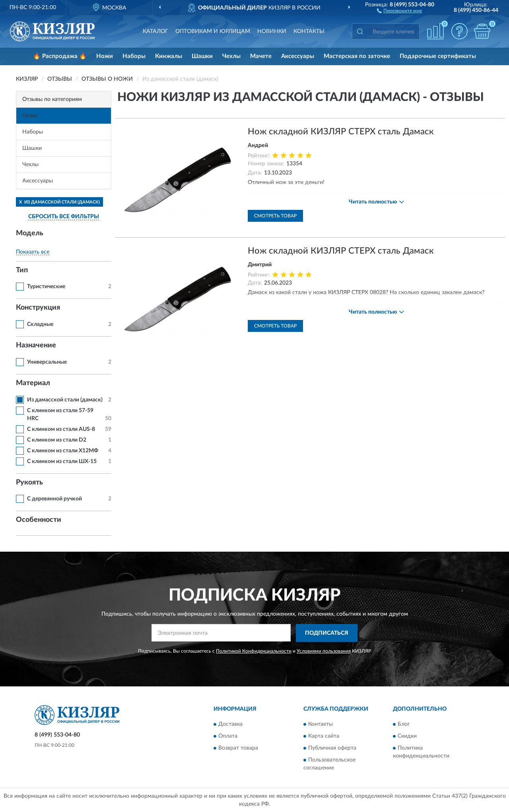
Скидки (407, 736)
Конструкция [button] (38, 308)
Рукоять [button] (29, 483)
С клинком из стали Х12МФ (63, 451)
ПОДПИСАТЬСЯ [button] (327, 633)
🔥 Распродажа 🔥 (60, 56)
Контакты (309, 31)
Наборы (134, 56)
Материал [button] (33, 383)
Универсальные (47, 362)
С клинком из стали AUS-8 (61, 429)
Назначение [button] (36, 345)
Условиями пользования (324, 651)
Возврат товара (238, 748)
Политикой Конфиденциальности (254, 651)
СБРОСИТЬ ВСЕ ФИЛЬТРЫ (64, 217)
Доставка (230, 725)
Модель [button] (30, 233)
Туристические (46, 287)
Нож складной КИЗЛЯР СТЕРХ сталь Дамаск (341, 132)
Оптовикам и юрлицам (213, 31)
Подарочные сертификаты (438, 56)
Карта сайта (324, 736)
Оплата (228, 736)
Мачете (261, 56)
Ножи (105, 56)
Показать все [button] (33, 252)
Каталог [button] (155, 31)
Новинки (272, 31)
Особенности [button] (39, 520)
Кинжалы (169, 56)
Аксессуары (298, 56)
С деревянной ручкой (54, 499)
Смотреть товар (275, 216)
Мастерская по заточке (357, 56)
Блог (404, 725)
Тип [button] (22, 270)
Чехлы (231, 56)
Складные (40, 324)
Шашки (202, 56)
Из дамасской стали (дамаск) (65, 400)
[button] (399, 10)
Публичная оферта (332, 748)
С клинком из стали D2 (57, 440)
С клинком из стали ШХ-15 (62, 461)
